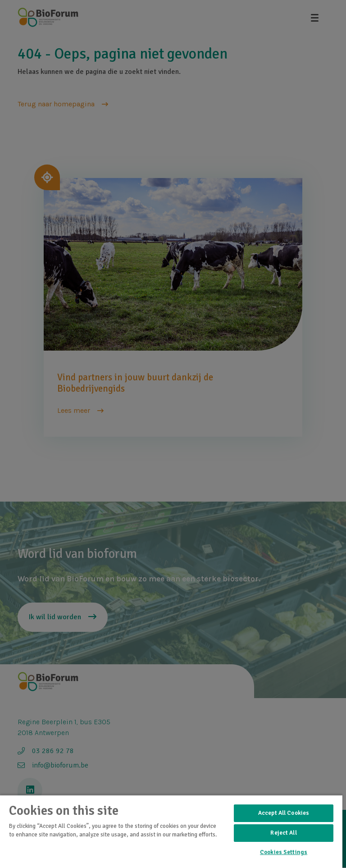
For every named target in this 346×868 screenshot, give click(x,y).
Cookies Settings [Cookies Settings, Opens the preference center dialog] (284, 852)
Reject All (283, 833)
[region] (171, 831)
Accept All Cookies (284, 813)
